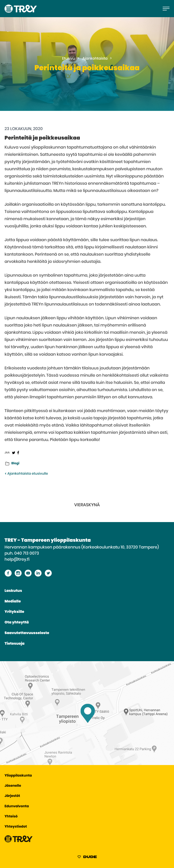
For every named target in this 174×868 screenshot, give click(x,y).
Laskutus (13, 591)
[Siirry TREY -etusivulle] (19, 841)
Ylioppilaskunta (18, 776)
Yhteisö (11, 817)
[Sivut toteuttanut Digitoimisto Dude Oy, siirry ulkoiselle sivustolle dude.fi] (87, 858)
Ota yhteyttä (17, 623)
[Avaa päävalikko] (166, 9)
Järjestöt (12, 796)
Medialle (13, 602)
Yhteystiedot (16, 827)
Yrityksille (14, 612)
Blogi (15, 463)
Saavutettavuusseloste (27, 633)
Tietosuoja (14, 644)
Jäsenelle (13, 786)
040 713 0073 (27, 553)
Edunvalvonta (17, 806)
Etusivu (69, 59)
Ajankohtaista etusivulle (26, 474)
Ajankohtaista (95, 59)
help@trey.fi (17, 560)
